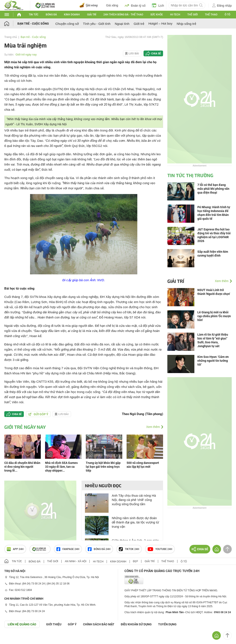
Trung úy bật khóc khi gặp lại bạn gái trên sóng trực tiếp (103, 467)
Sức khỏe (157, 15)
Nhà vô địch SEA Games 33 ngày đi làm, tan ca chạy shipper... (61, 467)
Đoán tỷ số (135, 5)
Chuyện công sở (67, 24)
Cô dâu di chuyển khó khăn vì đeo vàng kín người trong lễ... (22, 467)
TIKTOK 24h (129, 549)
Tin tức (34, 15)
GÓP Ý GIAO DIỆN (13, 638)
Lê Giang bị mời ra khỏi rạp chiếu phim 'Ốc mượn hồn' (214, 316)
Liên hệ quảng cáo (22, 624)
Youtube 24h (160, 549)
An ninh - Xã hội (76, 561)
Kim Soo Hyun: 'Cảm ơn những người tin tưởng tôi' (213, 361)
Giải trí (92, 15)
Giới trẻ (139, 24)
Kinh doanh (72, 15)
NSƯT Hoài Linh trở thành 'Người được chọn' (214, 292)
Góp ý (72, 624)
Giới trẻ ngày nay (26, 55)
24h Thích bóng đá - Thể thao (123, 15)
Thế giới (192, 15)
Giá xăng (112, 5)
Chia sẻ (156, 54)
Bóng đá (51, 15)
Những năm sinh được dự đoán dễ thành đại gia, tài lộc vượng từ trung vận (135, 522)
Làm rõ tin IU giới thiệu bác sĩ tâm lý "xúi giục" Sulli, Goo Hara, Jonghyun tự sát (213, 340)
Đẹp (136, 561)
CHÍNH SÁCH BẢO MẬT (99, 624)
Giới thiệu (54, 624)
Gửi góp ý (38, 414)
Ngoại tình (122, 24)
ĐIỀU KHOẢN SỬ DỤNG (136, 624)
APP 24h (15, 549)
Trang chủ (11, 37)
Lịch (158, 5)
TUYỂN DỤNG (167, 624)
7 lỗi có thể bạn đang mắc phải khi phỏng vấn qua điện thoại (213, 189)
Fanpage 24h (68, 549)
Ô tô (227, 15)
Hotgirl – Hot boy (160, 23)
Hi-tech (175, 15)
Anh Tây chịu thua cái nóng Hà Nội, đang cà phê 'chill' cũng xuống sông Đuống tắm (134, 500)
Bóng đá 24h (99, 549)
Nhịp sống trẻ (186, 24)
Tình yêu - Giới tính (97, 24)
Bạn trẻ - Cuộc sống (33, 24)
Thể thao (211, 15)
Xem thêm (153, 427)
